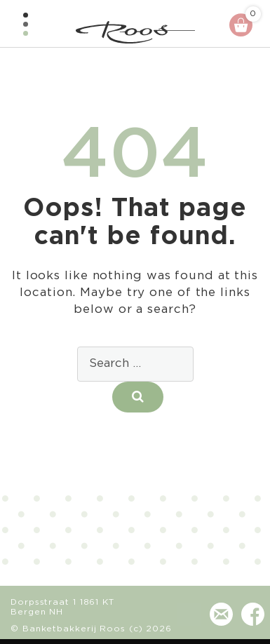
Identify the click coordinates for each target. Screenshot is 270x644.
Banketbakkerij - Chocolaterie (135, 32)
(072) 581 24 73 (189, 621)
